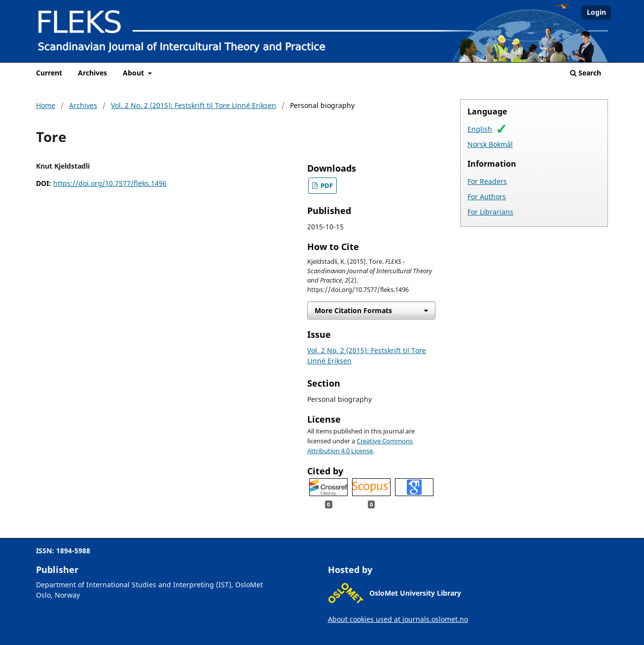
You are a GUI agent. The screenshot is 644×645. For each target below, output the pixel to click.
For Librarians (490, 212)
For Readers (487, 181)
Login (596, 12)
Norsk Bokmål (490, 144)
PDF (326, 186)
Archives (92, 73)
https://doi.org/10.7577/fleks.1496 (110, 183)
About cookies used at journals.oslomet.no (398, 619)
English (480, 129)
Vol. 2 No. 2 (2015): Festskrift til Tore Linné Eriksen (194, 105)
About (134, 73)
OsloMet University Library (415, 593)
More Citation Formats (353, 310)
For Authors (487, 197)
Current (49, 73)
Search (586, 73)
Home (46, 105)
